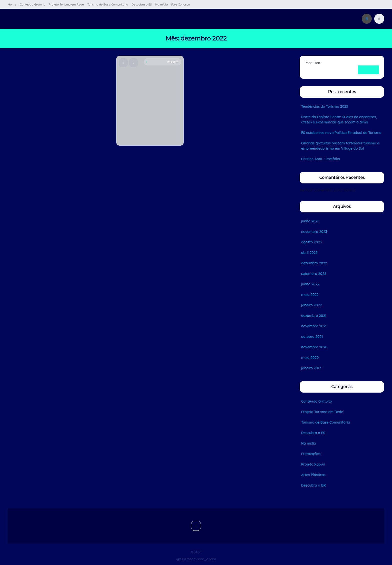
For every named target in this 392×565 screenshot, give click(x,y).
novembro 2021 (314, 326)
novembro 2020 (314, 347)
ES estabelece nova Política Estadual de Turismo (341, 133)
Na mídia (161, 4)
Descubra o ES (142, 4)
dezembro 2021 (314, 316)
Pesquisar (313, 63)
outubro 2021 (312, 337)
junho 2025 (310, 221)
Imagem (162, 62)
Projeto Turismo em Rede (66, 4)
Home (12, 4)
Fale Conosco (181, 4)
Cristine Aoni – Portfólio (321, 159)
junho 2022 (310, 284)
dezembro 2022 (314, 263)
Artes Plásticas (313, 475)
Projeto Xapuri (313, 464)
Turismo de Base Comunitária (108, 4)
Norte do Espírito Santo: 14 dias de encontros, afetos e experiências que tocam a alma (339, 120)
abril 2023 (309, 253)
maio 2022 (310, 295)
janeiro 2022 (311, 305)
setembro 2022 (314, 274)
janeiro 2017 (311, 368)
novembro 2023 (314, 232)
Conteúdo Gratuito (32, 4)
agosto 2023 (311, 242)
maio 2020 (310, 358)
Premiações (311, 454)
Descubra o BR (314, 485)
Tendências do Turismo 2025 (325, 106)
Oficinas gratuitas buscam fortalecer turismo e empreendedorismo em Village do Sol (340, 146)
